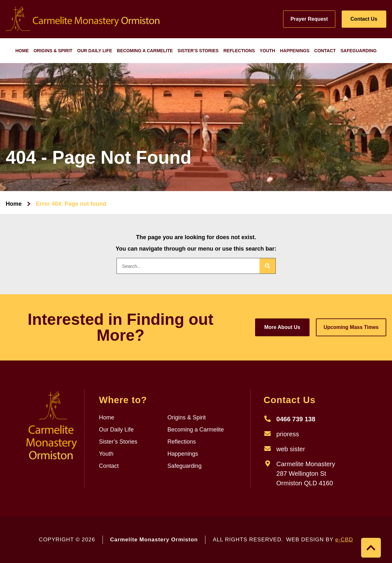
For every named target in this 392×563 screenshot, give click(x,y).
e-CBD (344, 540)
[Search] (267, 266)
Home (22, 51)
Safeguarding (359, 51)
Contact (325, 51)
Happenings (295, 51)
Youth (267, 51)
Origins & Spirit (53, 51)
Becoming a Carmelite (145, 51)
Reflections (239, 51)
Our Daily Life (95, 51)
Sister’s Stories (198, 51)
